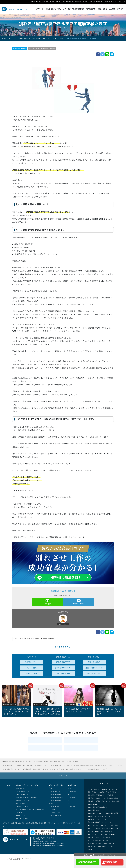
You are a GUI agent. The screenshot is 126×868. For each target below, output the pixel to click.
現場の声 (112, 834)
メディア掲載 (31, 668)
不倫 (89, 792)
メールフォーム (79, 602)
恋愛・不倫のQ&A (95, 662)
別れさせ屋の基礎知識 (76, 9)
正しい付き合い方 (93, 834)
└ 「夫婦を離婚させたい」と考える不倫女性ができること (30, 811)
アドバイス (104, 789)
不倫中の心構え (101, 795)
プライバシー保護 (9, 823)
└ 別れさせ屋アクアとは (23, 788)
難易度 (90, 849)
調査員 (90, 846)
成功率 (97, 831)
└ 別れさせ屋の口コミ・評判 (55, 808)
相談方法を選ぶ (110, 862)
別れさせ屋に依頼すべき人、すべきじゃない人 (64, 761)
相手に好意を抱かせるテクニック (98, 840)
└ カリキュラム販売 (22, 818)
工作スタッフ (103, 825)
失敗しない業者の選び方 (95, 822)
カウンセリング (114, 789)
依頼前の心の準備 (113, 798)
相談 (110, 843)
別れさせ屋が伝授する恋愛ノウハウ (99, 807)
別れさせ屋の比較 (63, 673)
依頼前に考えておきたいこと (97, 798)
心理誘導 (53, 49)
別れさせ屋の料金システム (96, 813)
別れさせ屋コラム (39, 38)
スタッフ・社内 (31, 673)
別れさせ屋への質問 (112, 813)
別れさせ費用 (92, 819)
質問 (95, 846)
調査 (114, 843)
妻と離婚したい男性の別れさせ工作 (13, 761)
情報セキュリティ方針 (22, 823)
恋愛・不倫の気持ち (95, 673)
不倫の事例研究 (111, 792)
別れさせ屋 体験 (93, 804)
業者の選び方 (109, 831)
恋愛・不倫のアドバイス (95, 668)
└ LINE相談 (72, 806)
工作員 (111, 825)
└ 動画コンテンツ (21, 815)
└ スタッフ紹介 (20, 803)
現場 (106, 834)
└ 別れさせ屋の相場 (55, 794)
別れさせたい (106, 801)
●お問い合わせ (72, 787)
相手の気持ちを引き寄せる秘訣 (97, 843)
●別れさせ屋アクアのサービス (27, 785)
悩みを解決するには (113, 828)
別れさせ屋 (45, 49)
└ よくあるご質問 (55, 812)
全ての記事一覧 (48, 639)
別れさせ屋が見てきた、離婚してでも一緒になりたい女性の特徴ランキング (26, 765)
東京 (102, 831)
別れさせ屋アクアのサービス (56, 9)
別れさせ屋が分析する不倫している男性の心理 (17, 769)
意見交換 (91, 831)
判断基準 (98, 801)
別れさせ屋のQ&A (63, 662)
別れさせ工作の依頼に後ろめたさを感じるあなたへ (65, 769)
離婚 (99, 846)
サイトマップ (58, 823)
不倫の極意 (91, 795)
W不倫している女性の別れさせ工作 (37, 761)
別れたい (100, 819)
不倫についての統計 (98, 792)
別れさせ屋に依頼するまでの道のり (61, 765)
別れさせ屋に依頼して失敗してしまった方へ (109, 765)
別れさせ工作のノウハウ (105, 816)
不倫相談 (110, 795)
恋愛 (103, 828)
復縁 (38, 49)
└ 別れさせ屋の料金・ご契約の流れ (27, 797)
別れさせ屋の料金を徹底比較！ (84, 765)
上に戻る (63, 775)
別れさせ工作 (92, 816)
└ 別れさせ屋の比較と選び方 (56, 802)
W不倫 (90, 789)
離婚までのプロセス (108, 846)
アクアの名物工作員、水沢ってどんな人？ (96, 769)
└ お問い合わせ (72, 799)
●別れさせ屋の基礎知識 (56, 787)
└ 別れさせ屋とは (55, 791)
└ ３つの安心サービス (22, 791)
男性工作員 (106, 837)
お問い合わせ (102, 9)
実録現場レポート (31, 662)
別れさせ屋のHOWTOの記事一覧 (26, 639)
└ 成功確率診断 (72, 793)
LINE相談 (47, 601)
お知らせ (96, 789)
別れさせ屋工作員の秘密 (40, 769)
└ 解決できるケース (22, 794)
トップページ (39, 9)
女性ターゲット (109, 822)
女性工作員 (91, 825)
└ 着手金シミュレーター (23, 800)
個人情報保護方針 (35, 823)
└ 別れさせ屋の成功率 (56, 797)
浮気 (102, 834)
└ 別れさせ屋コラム (55, 815)
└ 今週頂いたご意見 (22, 806)
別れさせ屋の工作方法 (95, 810)
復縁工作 (31, 49)
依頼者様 (91, 801)
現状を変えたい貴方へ (95, 837)
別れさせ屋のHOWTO (56, 38)
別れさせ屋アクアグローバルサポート (16, 38)
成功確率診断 (91, 9)
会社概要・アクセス (116, 9)
